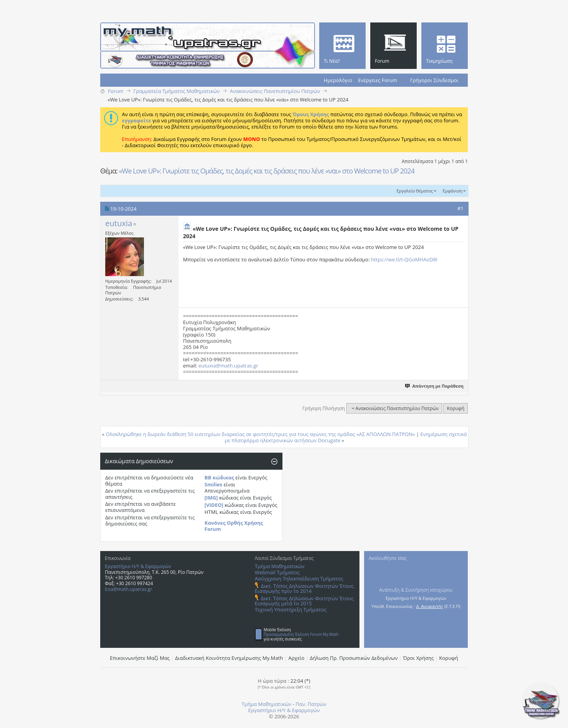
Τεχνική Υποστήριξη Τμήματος (291, 610)
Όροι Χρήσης (419, 658)
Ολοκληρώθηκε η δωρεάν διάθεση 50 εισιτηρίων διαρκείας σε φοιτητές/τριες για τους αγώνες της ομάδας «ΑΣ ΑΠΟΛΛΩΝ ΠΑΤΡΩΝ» (260, 434)
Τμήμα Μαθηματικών (280, 566)
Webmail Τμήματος (277, 572)
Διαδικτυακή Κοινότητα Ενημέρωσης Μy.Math (229, 658)
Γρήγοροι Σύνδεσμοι (434, 80)
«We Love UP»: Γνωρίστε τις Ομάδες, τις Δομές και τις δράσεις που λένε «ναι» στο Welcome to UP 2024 (267, 171)
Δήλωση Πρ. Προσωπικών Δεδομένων (354, 658)
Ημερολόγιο (338, 80)
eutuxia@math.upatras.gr (228, 366)
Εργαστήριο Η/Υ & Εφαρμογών (138, 566)
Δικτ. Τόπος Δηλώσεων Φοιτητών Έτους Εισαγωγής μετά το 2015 (304, 601)
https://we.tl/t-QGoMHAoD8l (404, 259)
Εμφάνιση (453, 191)
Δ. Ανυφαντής (430, 606)
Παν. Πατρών (311, 704)
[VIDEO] (214, 505)
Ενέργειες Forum (377, 80)
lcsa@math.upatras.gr (128, 589)
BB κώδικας (219, 477)
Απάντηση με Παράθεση (435, 386)
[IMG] (211, 498)
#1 (460, 208)
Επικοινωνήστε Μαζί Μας (140, 658)
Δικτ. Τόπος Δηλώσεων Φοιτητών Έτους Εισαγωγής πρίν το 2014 (304, 588)
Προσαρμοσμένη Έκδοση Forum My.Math (301, 634)
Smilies (214, 484)
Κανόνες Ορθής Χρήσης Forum (234, 526)
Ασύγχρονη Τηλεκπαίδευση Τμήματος (299, 579)
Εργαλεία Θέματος (415, 191)
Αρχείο (296, 658)
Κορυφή (456, 408)
